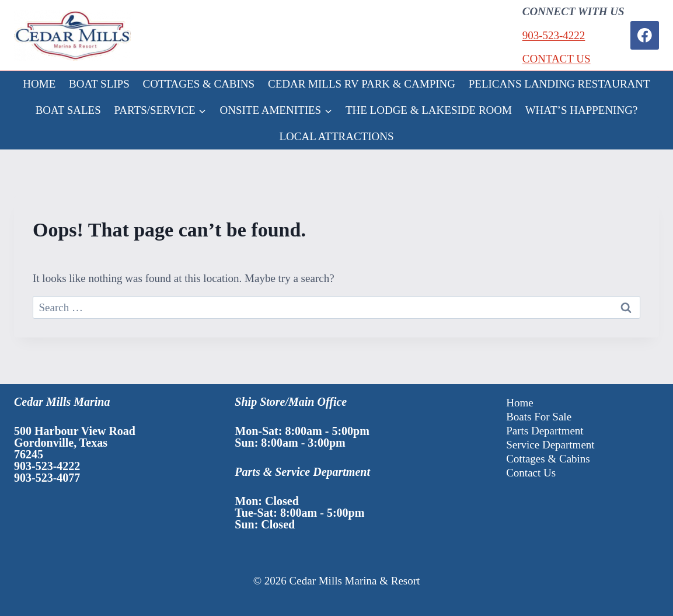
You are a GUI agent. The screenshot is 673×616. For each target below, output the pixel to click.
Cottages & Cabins (548, 459)
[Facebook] (645, 35)
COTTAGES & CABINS (199, 84)
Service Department (550, 445)
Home (519, 403)
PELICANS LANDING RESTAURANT (559, 84)
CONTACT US (557, 59)
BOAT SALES (68, 110)
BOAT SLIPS (99, 84)
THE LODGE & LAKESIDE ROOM (429, 110)
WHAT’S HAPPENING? (582, 110)
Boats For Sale (539, 417)
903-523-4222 (554, 35)
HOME (39, 84)
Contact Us (531, 473)
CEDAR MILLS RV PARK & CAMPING (362, 84)
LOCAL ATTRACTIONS (336, 136)
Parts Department (545, 431)
